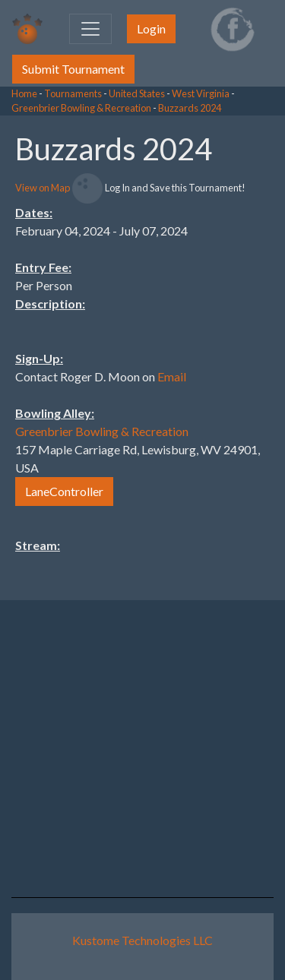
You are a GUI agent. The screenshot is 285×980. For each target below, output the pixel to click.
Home (24, 93)
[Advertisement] (163, 343)
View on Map (43, 188)
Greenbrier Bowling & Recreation (81, 108)
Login (151, 28)
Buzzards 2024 (190, 108)
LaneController (64, 491)
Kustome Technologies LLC (142, 940)
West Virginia (201, 93)
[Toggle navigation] (90, 29)
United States (137, 93)
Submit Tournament (73, 69)
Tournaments (73, 93)
